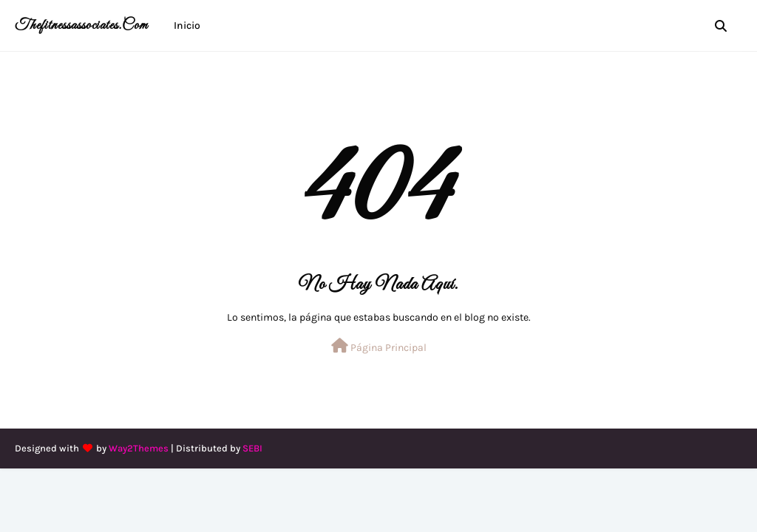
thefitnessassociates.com (81, 25)
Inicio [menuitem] (187, 25)
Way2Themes (139, 448)
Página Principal (379, 346)
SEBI (252, 448)
